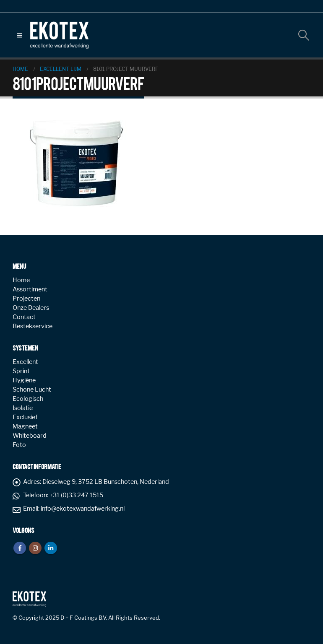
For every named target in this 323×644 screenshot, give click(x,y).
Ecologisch (28, 399)
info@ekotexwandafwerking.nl (83, 509)
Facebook (20, 548)
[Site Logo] (59, 35)
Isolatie (23, 408)
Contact (24, 317)
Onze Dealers (31, 308)
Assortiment (30, 289)
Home (21, 280)
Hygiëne (24, 380)
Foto (19, 445)
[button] (20, 35)
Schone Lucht (32, 390)
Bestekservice (33, 326)
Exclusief (25, 417)
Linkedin (51, 548)
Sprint (21, 371)
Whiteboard (30, 436)
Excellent (25, 362)
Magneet (25, 426)
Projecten (26, 299)
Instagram (35, 548)
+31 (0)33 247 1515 (76, 495)
